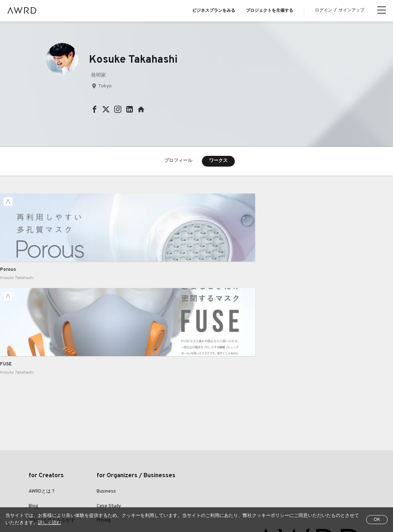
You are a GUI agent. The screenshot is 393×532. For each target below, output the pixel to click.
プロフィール (178, 161)
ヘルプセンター (84, 485)
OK (377, 520)
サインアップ (351, 10)
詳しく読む (50, 523)
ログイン (324, 10)
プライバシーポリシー (160, 485)
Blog (33, 413)
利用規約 (119, 485)
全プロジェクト (44, 485)
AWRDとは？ (42, 398)
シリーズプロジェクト (52, 456)
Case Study (109, 413)
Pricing (104, 427)
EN (66, 503)
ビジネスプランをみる (214, 11)
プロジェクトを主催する (270, 11)
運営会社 (280, 485)
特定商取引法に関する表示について (226, 485)
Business (106, 398)
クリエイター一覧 (47, 442)
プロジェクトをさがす (52, 427)
